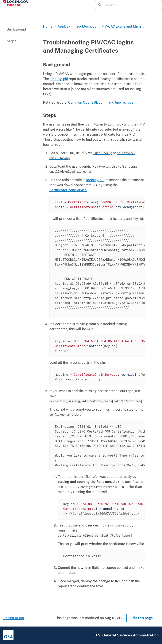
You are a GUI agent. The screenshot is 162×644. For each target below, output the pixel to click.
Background (16, 29)
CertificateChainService (68, 190)
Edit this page (142, 618)
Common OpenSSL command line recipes (101, 102)
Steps (11, 41)
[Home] (41, 3)
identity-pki (59, 79)
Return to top (14, 618)
